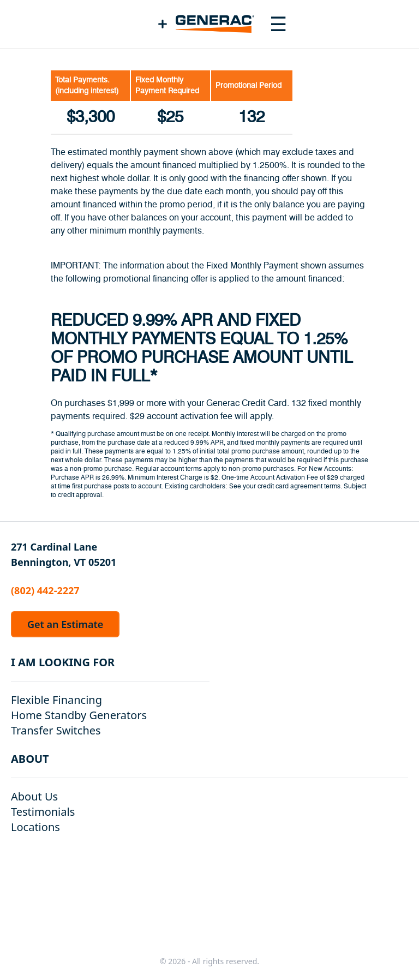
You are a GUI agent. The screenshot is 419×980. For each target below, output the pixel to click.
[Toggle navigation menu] (278, 24)
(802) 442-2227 (45, 590)
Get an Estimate (65, 624)
